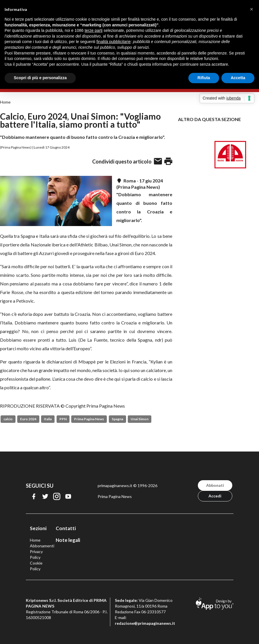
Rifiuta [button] (204, 78)
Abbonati (215, 485)
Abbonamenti (42, 546)
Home (5, 102)
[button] (252, 9)
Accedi (215, 496)
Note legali (68, 540)
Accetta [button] (238, 78)
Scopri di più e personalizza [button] (40, 78)
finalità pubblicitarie (114, 42)
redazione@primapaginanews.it (145, 623)
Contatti (66, 528)
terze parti (94, 30)
